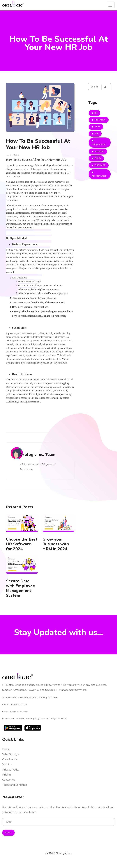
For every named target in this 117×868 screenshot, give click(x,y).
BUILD (97, 158)
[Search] (100, 87)
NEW (97, 127)
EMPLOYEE (100, 165)
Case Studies (10, 759)
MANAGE (99, 151)
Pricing (6, 775)
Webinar (7, 764)
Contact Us (9, 780)
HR (96, 113)
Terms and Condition (15, 785)
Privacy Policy (11, 770)
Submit (8, 833)
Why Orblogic (11, 754)
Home (6, 749)
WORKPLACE (99, 144)
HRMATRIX (100, 120)
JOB (96, 134)
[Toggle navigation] (110, 5)
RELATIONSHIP (99, 176)
